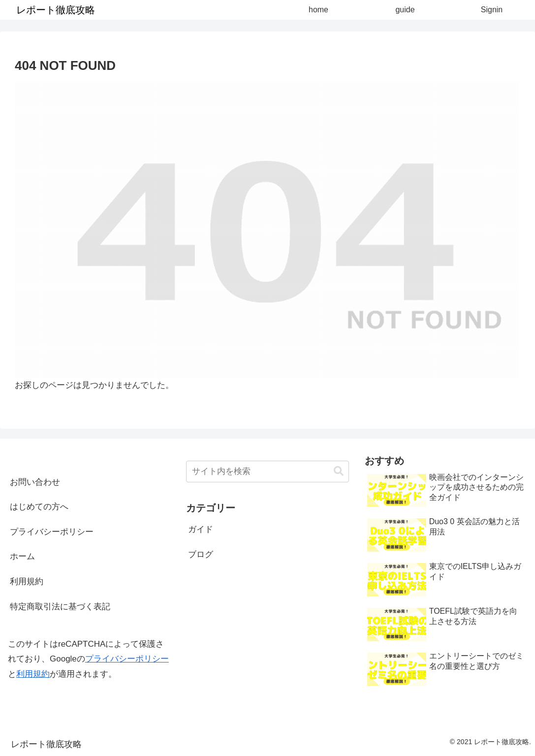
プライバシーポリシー (52, 532)
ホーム (22, 556)
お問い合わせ (35, 482)
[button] (339, 471)
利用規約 (27, 582)
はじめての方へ (39, 507)
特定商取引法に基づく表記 (60, 607)
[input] (267, 472)
